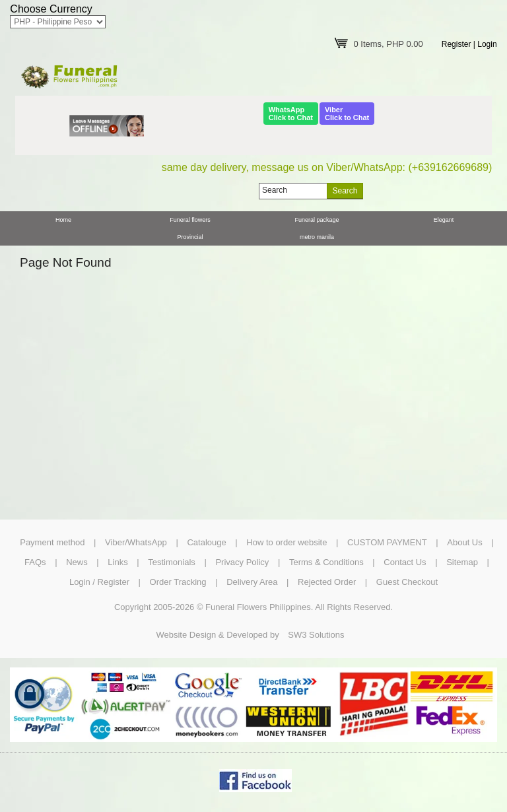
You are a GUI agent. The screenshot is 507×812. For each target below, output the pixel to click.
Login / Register (99, 582)
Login (487, 44)
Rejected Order (327, 582)
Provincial (190, 237)
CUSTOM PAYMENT (387, 542)
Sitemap (462, 562)
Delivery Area (252, 582)
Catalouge (206, 542)
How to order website (287, 542)
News (77, 562)
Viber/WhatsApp (136, 542)
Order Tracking (178, 582)
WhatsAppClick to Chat (291, 114)
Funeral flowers (190, 220)
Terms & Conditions (326, 562)
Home (63, 220)
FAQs (35, 562)
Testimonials (172, 562)
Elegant (444, 220)
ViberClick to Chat (347, 114)
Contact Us (405, 562)
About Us (464, 542)
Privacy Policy (242, 562)
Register (456, 44)
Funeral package (317, 220)
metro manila (317, 237)
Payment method (52, 542)
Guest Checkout (407, 582)
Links (118, 562)
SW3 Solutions (316, 635)
